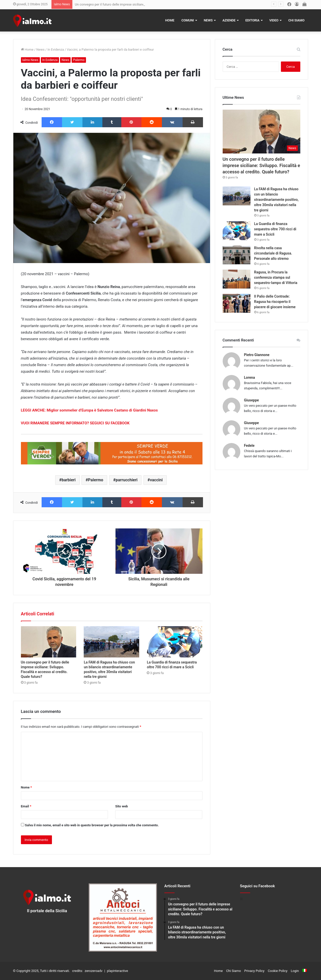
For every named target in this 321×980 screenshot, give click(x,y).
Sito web (122, 806)
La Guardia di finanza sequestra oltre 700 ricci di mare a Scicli (275, 229)
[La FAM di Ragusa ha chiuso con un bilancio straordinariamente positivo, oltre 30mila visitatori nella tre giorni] (111, 642)
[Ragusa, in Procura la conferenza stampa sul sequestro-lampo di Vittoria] (237, 279)
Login (295, 971)
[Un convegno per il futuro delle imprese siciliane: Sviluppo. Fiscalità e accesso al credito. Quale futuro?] (49, 642)
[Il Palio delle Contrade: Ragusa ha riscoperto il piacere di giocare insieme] (237, 303)
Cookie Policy (278, 971)
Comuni (188, 20)
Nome (26, 787)
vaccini (156, 480)
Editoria (252, 20)
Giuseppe (252, 400)
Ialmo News (30, 60)
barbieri (68, 480)
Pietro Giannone (257, 355)
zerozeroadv (94, 971)
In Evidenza (56, 50)
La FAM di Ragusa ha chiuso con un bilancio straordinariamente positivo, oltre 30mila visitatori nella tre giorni (276, 200)
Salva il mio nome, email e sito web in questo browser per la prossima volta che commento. (92, 825)
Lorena (250, 377)
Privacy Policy (254, 971)
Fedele (249, 446)
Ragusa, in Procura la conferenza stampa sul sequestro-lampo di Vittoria (276, 277)
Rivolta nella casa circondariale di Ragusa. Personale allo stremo (273, 253)
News (208, 20)
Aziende (229, 20)
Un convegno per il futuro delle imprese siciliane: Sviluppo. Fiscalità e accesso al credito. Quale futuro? (261, 165)
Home (170, 20)
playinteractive (118, 971)
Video (274, 20)
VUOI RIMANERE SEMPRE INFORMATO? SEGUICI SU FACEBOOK (75, 423)
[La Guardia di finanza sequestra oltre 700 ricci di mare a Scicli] (174, 642)
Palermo (79, 60)
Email (26, 806)
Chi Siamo (296, 20)
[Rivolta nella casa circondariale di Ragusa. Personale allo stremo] (237, 255)
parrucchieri (127, 480)
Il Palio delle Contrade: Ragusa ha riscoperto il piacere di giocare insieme (275, 302)
